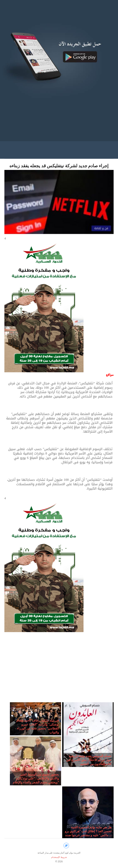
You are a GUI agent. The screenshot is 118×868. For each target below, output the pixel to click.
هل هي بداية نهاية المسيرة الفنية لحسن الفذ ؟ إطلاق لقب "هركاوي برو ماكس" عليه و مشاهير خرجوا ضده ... (88, 831)
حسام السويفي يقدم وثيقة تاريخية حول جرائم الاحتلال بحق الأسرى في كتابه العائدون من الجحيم (89, 760)
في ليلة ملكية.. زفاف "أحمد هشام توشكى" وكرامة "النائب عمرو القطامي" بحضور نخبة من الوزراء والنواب (38, 726)
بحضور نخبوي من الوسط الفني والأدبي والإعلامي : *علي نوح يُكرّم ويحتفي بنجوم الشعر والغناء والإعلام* (36, 778)
